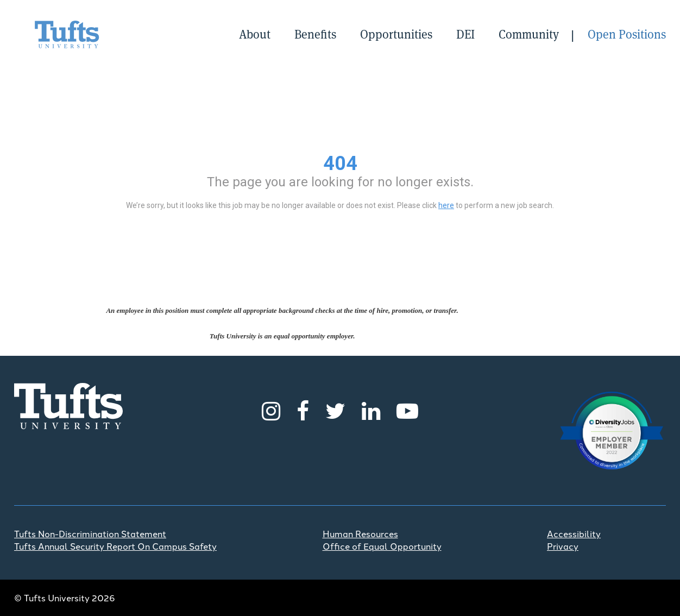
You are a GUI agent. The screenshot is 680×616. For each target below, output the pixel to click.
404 (340, 164)
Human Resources (360, 533)
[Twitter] (335, 409)
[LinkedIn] (371, 409)
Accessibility (574, 533)
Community (529, 34)
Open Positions (627, 34)
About (255, 34)
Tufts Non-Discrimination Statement (90, 533)
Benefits (315, 34)
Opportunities (396, 34)
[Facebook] (303, 409)
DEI (465, 34)
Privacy (563, 546)
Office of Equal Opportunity (382, 546)
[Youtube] (407, 409)
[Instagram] (271, 409)
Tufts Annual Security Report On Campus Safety (115, 546)
